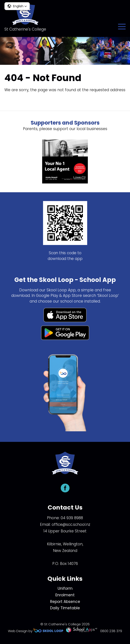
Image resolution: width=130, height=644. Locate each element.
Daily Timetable (65, 608)
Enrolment (65, 595)
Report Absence (65, 602)
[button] (17, 6)
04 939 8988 (72, 518)
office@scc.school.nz (71, 524)
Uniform (65, 588)
